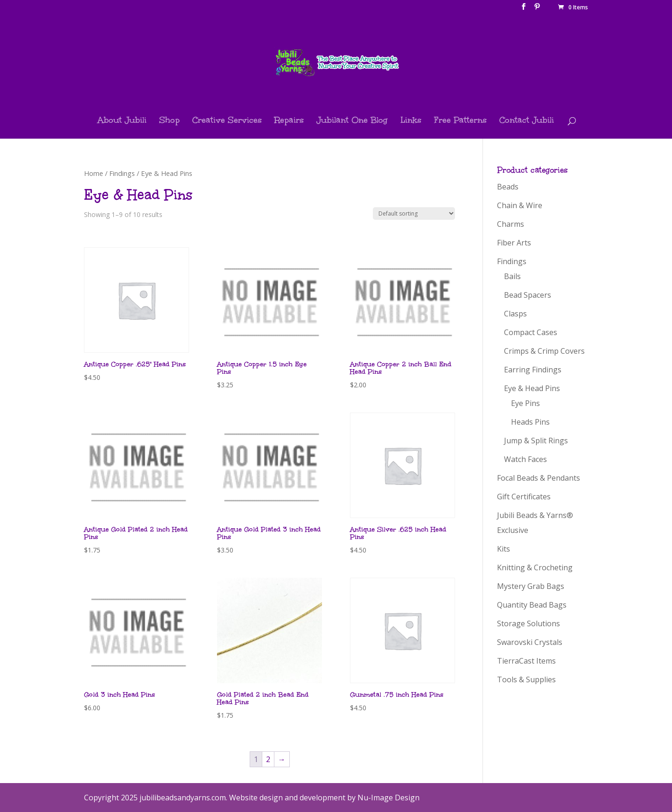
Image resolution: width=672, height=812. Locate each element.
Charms (511, 224)
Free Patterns (460, 121)
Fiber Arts (514, 243)
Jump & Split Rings (536, 441)
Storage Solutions (528, 623)
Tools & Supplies (526, 679)
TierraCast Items (526, 661)
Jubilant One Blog (352, 121)
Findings (122, 173)
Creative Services (227, 121)
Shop (169, 121)
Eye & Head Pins (532, 388)
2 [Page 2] (268, 759)
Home (94, 173)
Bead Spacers (528, 295)
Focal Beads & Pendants (539, 478)
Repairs (289, 121)
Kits (504, 549)
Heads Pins (530, 422)
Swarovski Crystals (530, 642)
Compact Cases (531, 332)
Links (411, 121)
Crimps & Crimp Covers (544, 351)
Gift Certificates (524, 497)
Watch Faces (525, 459)
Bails (512, 276)
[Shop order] (414, 213)
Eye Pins (525, 403)
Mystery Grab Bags (531, 586)
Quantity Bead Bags (532, 605)
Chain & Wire (520, 205)
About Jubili (122, 121)
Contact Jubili (527, 121)
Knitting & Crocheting (535, 567)
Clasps (515, 314)
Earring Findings (533, 370)
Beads (508, 187)
